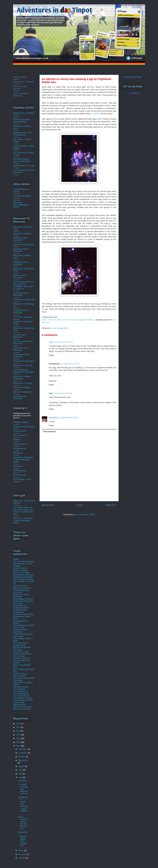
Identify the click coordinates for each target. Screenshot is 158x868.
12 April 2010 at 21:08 (68, 418)
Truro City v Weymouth (23, 317)
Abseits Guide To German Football (20, 569)
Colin (51, 342)
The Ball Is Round (21, 687)
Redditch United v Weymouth (21, 239)
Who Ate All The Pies (22, 709)
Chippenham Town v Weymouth (22, 356)
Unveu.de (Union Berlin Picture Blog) (23, 701)
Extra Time (18, 603)
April (21, 777)
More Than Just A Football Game (21, 644)
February (22, 854)
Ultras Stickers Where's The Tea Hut (22, 706)
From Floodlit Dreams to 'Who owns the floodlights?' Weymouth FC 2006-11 (23, 285)
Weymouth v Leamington (24, 361)
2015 (19, 727)
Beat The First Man (21, 572)
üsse (24, 119)
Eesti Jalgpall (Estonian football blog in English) (23, 600)
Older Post (111, 505)
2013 (19, 735)
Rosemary (54, 418)
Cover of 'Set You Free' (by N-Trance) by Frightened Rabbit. (68, 320)
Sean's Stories (19, 676)
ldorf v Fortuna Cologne (22, 121)
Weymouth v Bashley (22, 233)
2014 (19, 731)
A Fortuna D (18, 196)
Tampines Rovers (21, 444)
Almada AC (18, 453)
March (21, 850)
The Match (22, 781)
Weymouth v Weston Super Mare (22, 378)
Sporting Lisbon (20, 471)
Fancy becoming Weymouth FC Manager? (24, 371)
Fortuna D (17, 119)
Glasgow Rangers (21, 422)
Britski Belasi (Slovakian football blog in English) (23, 576)
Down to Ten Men (21, 586)
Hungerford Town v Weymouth (21, 263)
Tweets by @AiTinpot (132, 77)
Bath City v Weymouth (23, 392)
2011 (19, 742)
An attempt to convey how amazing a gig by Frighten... (23, 805)
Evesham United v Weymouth (21, 250)
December (23, 749)
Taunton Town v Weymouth (20, 276)
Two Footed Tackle (21, 696)
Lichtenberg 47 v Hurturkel (24, 82)
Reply (51, 355)
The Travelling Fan (21, 694)
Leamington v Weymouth (24, 299)
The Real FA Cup (21, 691)
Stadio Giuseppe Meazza (24, 427)
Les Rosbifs (18, 636)
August (22, 766)
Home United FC (20, 435)
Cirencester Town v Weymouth (21, 294)
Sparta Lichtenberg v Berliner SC (21, 95)
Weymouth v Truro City (23, 365)
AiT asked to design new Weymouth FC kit (23, 789)
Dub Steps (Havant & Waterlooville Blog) (22, 589)
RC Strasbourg (20, 475)
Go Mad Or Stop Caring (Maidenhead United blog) (23, 616)
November (23, 753)
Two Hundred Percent (22, 698)
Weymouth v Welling (22, 387)
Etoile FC (17, 440)
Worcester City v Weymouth (20, 397)
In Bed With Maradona (23, 634)
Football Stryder (20, 610)
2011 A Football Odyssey (24, 561)
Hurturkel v (20, 88)
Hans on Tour (19, 627)
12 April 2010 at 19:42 (70, 364)
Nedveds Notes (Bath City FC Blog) (22, 655)
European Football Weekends (21, 596)
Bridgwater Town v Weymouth (21, 312)
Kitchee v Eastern (20, 77)
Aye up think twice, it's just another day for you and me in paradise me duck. (23, 511)
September (23, 760)
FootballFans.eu (20, 605)
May (20, 774)
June (21, 770)
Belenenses (18, 466)
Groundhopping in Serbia (24, 625)
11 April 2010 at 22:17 (64, 342)
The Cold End (19, 689)
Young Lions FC (20, 431)
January (22, 858)
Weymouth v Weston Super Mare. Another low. (22, 839)
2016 (19, 724)
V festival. (96, 114)
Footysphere (19, 612)
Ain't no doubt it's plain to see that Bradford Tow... (23, 823)
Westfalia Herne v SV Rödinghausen (22, 134)
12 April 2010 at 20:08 (63, 393)
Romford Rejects (20, 674)
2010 (19, 746)
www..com (134, 93)
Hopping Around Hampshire (20, 631)
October (22, 757)
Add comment (49, 432)
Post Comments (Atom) (85, 515)
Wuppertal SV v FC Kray (24, 166)
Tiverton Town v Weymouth (20, 336)
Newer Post (48, 505)
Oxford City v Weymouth (24, 244)
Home (80, 505)
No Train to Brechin (21, 658)
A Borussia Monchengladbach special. (21, 205)
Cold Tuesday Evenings (23, 579)
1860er (16, 559)
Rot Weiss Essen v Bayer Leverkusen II (22, 160)
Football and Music (21, 608)
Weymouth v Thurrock (23, 383)
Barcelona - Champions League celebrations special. (23, 460)
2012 (19, 738)
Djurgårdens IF (20, 449)
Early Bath (18, 592)
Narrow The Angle (21, 652)
